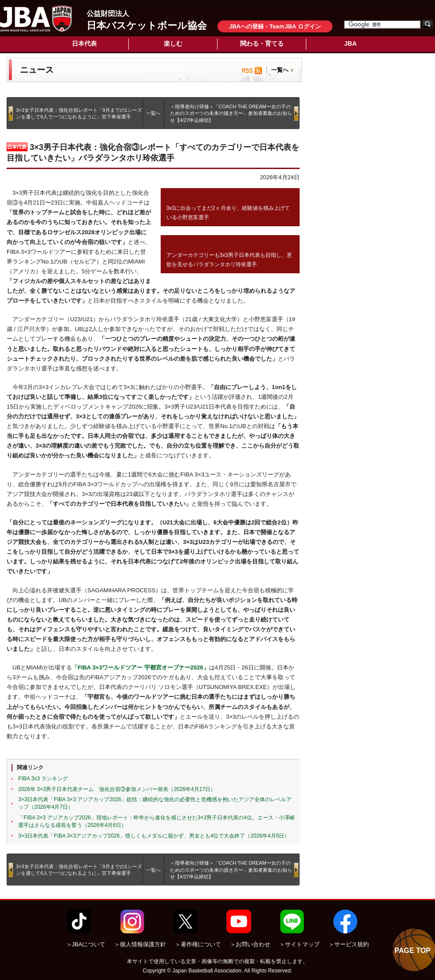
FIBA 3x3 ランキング (43, 779)
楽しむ (173, 43)
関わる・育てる (262, 43)
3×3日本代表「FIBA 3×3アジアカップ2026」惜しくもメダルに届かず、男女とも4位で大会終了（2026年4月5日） (154, 836)
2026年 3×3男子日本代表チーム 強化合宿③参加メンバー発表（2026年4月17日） (117, 789)
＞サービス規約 (349, 944)
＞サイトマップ (299, 944)
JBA (350, 43)
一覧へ (280, 70)
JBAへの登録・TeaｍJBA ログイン (275, 26)
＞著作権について (198, 944)
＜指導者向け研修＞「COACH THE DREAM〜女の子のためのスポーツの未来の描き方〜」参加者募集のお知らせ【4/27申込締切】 (231, 113)
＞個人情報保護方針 (140, 944)
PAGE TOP (413, 950)
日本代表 (84, 43)
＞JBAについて (86, 944)
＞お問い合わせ (250, 944)
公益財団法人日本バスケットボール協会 (36, 19)
